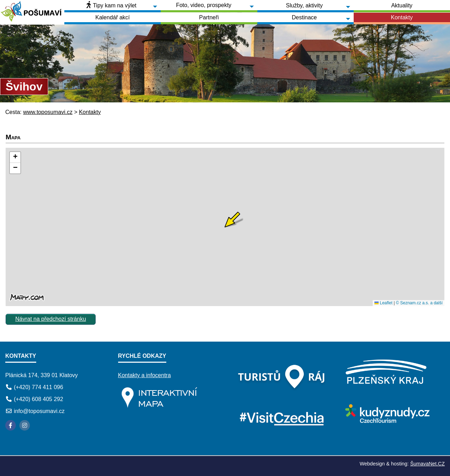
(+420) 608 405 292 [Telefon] (38, 399)
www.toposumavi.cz (48, 112)
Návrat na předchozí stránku (51, 319)
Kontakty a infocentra (144, 375)
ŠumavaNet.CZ (427, 464)
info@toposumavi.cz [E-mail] (39, 411)
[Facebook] (11, 425)
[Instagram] (25, 425)
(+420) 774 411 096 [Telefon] (38, 387)
